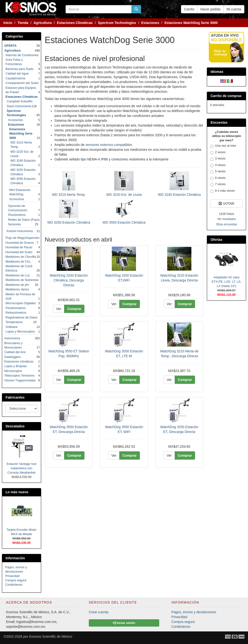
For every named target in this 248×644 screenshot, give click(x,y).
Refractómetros (16, 313)
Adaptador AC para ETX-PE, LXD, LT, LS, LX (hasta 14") (226, 282)
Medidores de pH (17, 285)
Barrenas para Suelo (20, 69)
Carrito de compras (226, 96)
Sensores (14, 224)
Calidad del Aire (15, 352)
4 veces (218, 165)
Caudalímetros (15, 78)
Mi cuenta (234, 9)
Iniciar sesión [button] (124, 623)
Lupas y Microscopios (20, 332)
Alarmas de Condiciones (22, 55)
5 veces (218, 172)
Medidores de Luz (18, 275)
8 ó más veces (222, 191)
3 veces (218, 159)
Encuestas (219, 122)
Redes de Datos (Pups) (24, 220)
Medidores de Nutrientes (22, 280)
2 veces (218, 152)
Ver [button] (59, 309)
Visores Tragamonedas (20, 380)
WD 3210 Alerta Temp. (69, 195)
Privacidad (12, 576)
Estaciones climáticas (19, 362)
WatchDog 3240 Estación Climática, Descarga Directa (69, 280)
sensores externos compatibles (109, 145)
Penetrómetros (16, 308)
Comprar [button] (74, 309)
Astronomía (12, 338)
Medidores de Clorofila (21, 257)
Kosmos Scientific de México (51, 636)
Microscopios (13, 371)
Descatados (15, 426)
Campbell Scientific (20, 101)
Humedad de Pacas (19, 247)
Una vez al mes (223, 146)
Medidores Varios (17, 289)
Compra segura (16, 580)
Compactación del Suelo (22, 83)
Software (12, 327)
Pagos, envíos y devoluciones (194, 612)
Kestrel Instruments (20, 231)
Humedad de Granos (20, 243)
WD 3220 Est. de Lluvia (124, 195)
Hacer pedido (210, 9)
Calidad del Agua (17, 74)
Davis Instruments (19, 106)
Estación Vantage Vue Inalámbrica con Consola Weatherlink (21, 468)
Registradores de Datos (22, 318)
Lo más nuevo (17, 492)
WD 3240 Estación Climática (179, 195)
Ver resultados (227, 219)
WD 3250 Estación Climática (69, 222)
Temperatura (14, 322)
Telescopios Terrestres (19, 376)
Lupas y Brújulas (16, 366)
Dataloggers (13, 357)
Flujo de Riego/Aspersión (23, 238)
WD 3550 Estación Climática (124, 222)
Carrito (189, 9)
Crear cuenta (99, 612)
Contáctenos (14, 585)
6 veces (218, 178)
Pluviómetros (17, 215)
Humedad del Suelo (19, 252)
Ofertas (216, 240)
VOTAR (227, 204)
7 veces (218, 184)
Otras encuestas (226, 224)
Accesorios (15, 120)
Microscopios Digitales (21, 303)
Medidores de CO (18, 262)
